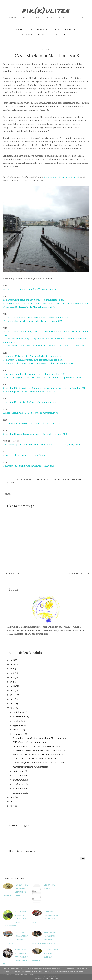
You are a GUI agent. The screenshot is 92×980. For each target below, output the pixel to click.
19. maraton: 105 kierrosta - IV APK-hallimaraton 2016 (29, 307)
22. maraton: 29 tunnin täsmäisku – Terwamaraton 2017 (30, 289)
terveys (10, 482)
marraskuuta (20, 717)
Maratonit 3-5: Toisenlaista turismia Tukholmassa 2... (39, 755)
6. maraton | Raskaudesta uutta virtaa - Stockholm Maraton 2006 (35, 434)
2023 (12, 673)
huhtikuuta (19, 780)
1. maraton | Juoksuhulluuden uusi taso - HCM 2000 (29, 466)
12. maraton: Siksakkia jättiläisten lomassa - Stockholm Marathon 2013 (38, 364)
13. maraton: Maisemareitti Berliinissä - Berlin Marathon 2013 (33, 357)
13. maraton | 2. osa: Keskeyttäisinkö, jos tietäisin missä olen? (33, 360)
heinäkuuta (19, 734)
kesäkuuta (18, 771)
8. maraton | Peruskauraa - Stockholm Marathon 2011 (29, 392)
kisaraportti (24, 480)
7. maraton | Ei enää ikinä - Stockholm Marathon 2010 (30, 402)
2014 (12, 798)
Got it (55, 978)
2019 (12, 691)
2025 (13, 665)
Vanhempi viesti (78, 573)
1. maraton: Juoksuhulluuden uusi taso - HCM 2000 (38, 763)
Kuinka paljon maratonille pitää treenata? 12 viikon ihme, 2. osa (16, 957)
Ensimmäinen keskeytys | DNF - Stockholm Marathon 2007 (32, 424)
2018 (12, 695)
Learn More (42, 978)
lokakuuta (18, 721)
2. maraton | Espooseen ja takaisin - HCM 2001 (25, 455)
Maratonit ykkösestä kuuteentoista (30, 767)
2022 (12, 678)
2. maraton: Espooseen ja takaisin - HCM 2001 (35, 759)
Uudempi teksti (13, 573)
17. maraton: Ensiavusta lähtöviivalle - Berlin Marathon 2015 (33, 321)
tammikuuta (19, 793)
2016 (12, 704)
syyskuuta (18, 726)
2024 (13, 669)
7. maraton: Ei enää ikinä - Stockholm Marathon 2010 (39, 738)
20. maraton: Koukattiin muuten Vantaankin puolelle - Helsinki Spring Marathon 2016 (46, 304)
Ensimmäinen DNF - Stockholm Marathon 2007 (37, 747)
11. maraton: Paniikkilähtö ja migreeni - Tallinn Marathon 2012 (34, 374)
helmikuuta (19, 789)
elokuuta (18, 730)
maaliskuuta (19, 784)
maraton (57, 480)
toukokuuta (19, 776)
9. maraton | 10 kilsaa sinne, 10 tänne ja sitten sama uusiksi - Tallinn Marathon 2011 (44, 388)
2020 (13, 686)
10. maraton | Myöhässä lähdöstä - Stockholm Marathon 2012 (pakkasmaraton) (42, 378)
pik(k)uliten (46, 10)
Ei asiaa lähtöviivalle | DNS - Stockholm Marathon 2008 (30, 413)
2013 (12, 802)
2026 (13, 660)
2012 (12, 806)
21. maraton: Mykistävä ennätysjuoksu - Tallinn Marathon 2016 (34, 300)
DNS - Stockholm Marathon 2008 (29, 743)
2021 (12, 682)
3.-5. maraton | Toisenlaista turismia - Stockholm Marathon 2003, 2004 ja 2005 (42, 445)
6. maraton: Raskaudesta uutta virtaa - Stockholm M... (39, 751)
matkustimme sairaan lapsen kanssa (61, 177)
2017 (12, 699)
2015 (12, 708)
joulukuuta (19, 713)
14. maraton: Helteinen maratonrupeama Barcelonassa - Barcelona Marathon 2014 (43, 346)
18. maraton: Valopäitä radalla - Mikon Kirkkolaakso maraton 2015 (36, 318)
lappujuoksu (42, 480)
